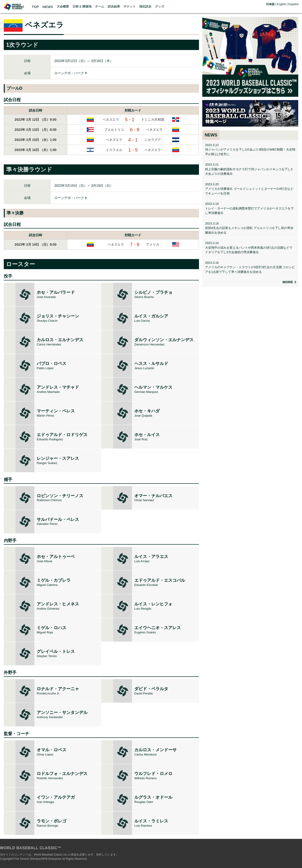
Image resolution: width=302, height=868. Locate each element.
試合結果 (114, 6)
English (281, 4)
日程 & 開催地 (82, 6)
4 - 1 (133, 140)
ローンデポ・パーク (69, 73)
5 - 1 (130, 120)
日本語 (270, 4)
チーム (100, 6)
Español (293, 4)
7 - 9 (135, 244)
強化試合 (145, 6)
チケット (130, 6)
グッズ (160, 6)
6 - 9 (135, 130)
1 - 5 (133, 150)
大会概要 (63, 6)
